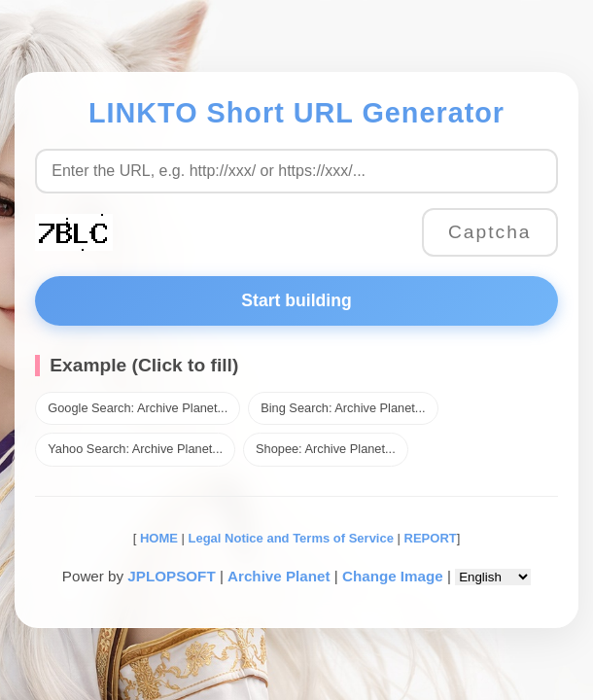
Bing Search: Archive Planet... (343, 408)
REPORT (431, 538)
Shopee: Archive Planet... (326, 449)
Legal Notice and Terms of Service (291, 538)
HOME (157, 538)
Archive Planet (279, 576)
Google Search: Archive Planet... (138, 408)
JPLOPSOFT (171, 576)
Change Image (393, 576)
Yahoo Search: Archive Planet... (135, 449)
